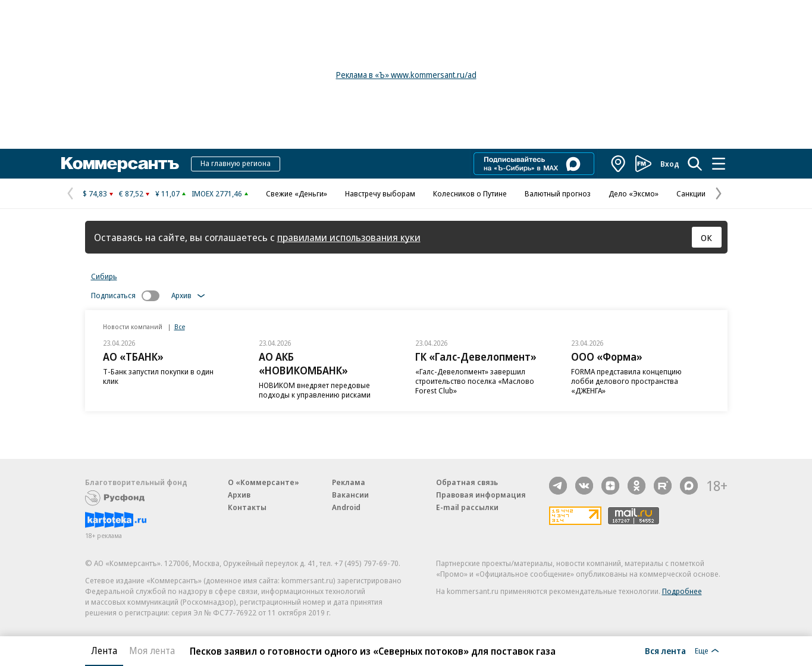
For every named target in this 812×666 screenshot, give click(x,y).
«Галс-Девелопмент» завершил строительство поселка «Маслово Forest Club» (475, 381)
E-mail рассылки (467, 507)
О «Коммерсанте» (264, 482)
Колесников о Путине (470, 193)
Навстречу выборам (380, 193)
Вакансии (350, 495)
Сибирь (104, 276)
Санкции (691, 193)
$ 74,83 (95, 193)
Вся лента (665, 651)
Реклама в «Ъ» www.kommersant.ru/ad (406, 75)
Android (346, 507)
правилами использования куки (349, 237)
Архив (239, 495)
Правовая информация (481, 495)
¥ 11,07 (167, 193)
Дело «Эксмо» (634, 193)
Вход (670, 164)
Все (180, 326)
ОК (706, 237)
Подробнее (682, 591)
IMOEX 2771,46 (217, 193)
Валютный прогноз (558, 193)
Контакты (247, 507)
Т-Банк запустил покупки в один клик (158, 376)
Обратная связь (467, 482)
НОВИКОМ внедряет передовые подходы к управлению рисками (315, 390)
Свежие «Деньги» (297, 193)
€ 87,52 (131, 193)
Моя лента (152, 651)
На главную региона (236, 163)
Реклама (349, 482)
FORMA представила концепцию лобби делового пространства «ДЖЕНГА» (626, 381)
